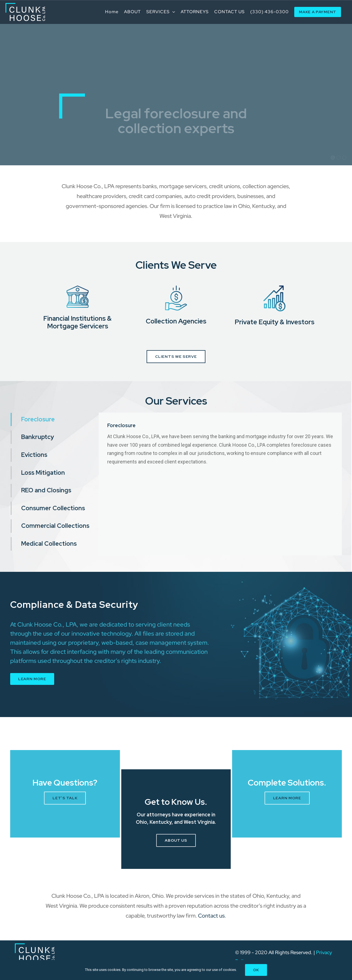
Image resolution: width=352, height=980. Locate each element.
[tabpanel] (220, 484)
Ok (256, 970)
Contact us (211, 916)
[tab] (55, 420)
